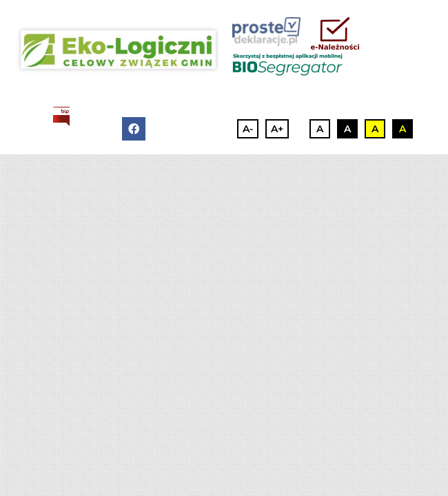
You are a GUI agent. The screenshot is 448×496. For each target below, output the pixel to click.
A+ (277, 129)
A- (248, 129)
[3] (118, 50)
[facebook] (134, 129)
